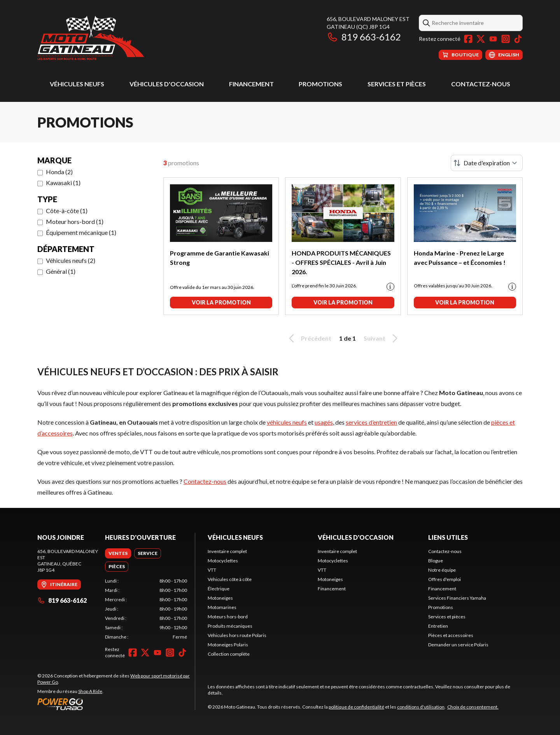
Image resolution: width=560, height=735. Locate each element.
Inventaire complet (227, 551)
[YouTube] (493, 39)
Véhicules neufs (77, 84)
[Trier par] (487, 163)
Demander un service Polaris (458, 645)
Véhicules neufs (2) (71, 260)
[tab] (118, 553)
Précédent (309, 338)
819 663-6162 (364, 37)
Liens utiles (448, 537)
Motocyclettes (223, 561)
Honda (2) (59, 172)
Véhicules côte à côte (230, 579)
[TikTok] (518, 39)
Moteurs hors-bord (228, 617)
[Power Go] (116, 704)
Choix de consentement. (473, 707)
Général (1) (61, 271)
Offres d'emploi (444, 579)
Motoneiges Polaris (228, 645)
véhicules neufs (287, 422)
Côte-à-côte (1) (67, 211)
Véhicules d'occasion (167, 84)
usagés (324, 422)
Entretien (438, 626)
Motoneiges (220, 598)
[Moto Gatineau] (91, 38)
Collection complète (229, 654)
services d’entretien (371, 422)
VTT (212, 570)
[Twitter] (481, 39)
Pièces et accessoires (451, 635)
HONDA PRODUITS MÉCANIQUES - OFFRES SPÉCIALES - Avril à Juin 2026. (341, 262)
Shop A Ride (90, 691)
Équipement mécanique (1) (81, 232)
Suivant (382, 338)
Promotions (320, 84)
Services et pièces (397, 84)
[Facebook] (468, 39)
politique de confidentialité (356, 707)
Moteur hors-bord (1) (75, 221)
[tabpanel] (146, 609)
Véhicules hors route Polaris (237, 635)
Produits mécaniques (230, 626)
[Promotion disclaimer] (390, 287)
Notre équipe (442, 570)
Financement (251, 84)
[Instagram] (506, 39)
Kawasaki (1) (63, 183)
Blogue (436, 561)
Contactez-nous (481, 84)
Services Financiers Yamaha (457, 598)
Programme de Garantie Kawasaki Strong (220, 258)
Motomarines (222, 607)
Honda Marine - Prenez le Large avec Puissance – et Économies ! (460, 258)
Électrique (219, 589)
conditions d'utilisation (421, 707)
